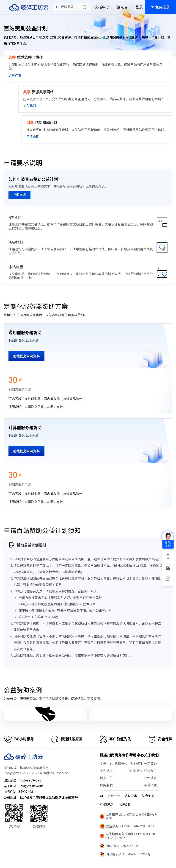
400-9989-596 (30, 780)
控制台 (122, 7)
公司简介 (150, 764)
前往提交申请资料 (26, 356)
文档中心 (102, 7)
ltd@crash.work (31, 786)
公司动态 (150, 778)
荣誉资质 (150, 785)
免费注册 (162, 7)
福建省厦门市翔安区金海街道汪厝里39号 (49, 798)
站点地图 (148, 796)
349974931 (27, 792)
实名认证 (106, 771)
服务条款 (106, 785)
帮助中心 (136, 771)
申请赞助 (33, 137)
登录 (139, 7)
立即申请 (19, 195)
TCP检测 (124, 805)
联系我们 (150, 771)
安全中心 (106, 764)
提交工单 (106, 778)
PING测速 (107, 805)
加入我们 (30, 106)
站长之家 (131, 796)
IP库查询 (114, 796)
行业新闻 (136, 764)
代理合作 (121, 764)
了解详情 (15, 75)
